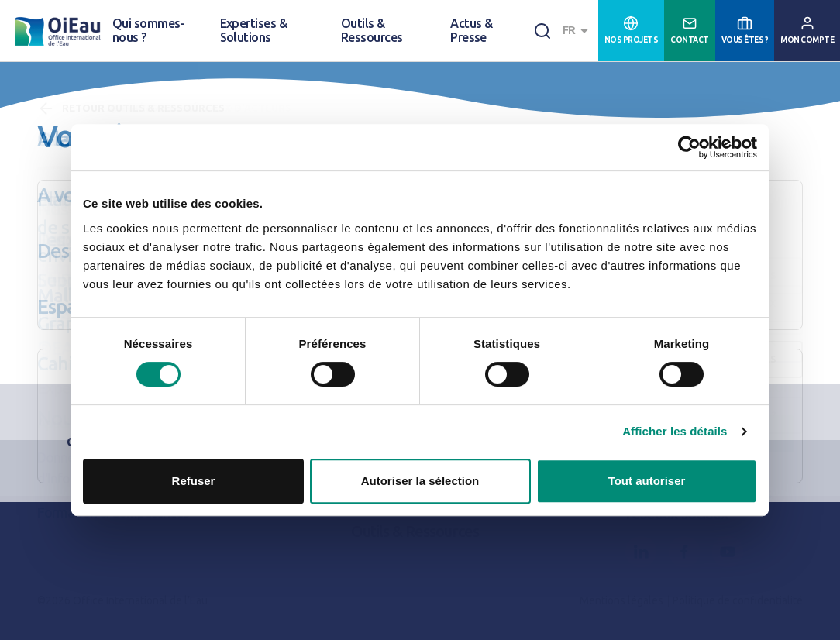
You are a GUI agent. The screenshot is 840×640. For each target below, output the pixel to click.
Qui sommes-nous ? (148, 30)
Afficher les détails (675, 431)
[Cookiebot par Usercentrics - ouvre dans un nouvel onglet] (689, 147)
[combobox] (577, 31)
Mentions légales (621, 600)
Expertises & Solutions (254, 30)
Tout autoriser (647, 481)
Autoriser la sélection (420, 481)
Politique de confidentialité (738, 600)
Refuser (194, 481)
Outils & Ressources (372, 30)
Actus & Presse (471, 30)
